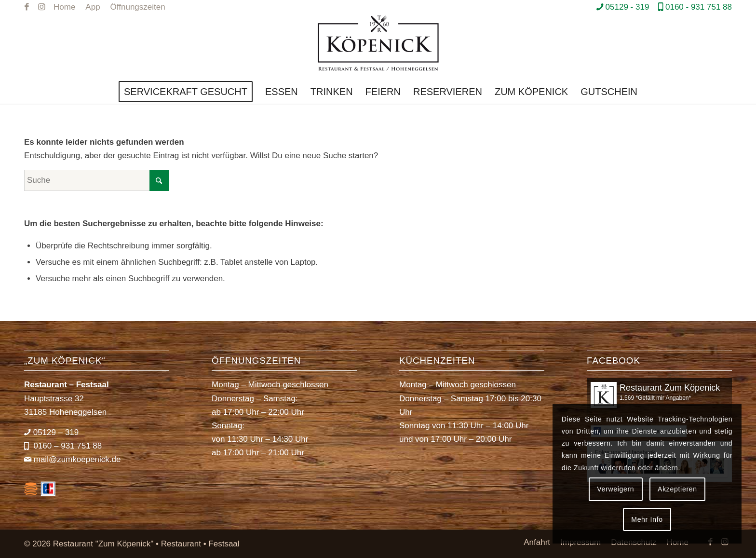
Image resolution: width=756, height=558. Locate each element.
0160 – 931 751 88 (67, 446)
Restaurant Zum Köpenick (670, 388)
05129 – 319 (56, 432)
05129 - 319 (628, 7)
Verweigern (615, 489)
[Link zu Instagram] (41, 7)
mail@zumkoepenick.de (77, 459)
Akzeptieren (677, 489)
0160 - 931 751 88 (699, 7)
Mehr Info (647, 519)
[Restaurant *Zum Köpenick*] (378, 47)
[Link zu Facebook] (27, 7)
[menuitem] (65, 7)
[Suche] (96, 180)
